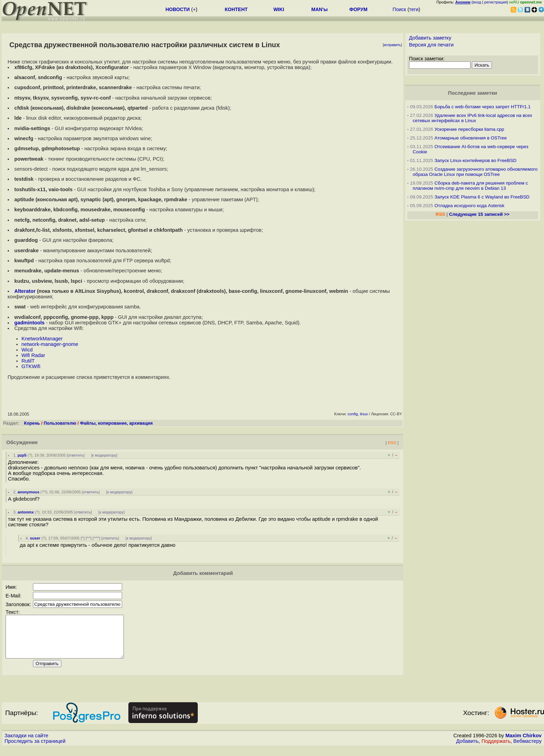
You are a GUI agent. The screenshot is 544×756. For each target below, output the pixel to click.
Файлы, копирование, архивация (116, 423)
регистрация (496, 2)
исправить (392, 45)
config (353, 414)
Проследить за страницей (35, 749)
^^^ (96, 538)
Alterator (25, 291)
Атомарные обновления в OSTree (470, 138)
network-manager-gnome (50, 344)
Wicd (27, 350)
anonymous (29, 492)
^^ (89, 538)
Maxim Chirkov (524, 744)
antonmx (26, 512)
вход (477, 2)
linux (364, 414)
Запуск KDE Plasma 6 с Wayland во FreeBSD (482, 197)
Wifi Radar (33, 355)
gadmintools (29, 323)
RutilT (28, 361)
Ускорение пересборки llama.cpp (469, 129)
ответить (76, 455)
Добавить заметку (430, 38)
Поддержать (496, 749)
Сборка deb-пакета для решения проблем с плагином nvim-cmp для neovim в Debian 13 (470, 186)
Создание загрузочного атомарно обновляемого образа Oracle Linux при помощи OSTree (475, 172)
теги (414, 9)
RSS (392, 443)
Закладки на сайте (26, 744)
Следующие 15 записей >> (479, 214)
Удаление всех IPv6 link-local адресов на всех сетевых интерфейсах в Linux (473, 118)
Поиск (399, 9)
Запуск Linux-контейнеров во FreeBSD (475, 160)
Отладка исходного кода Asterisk (469, 206)
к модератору (104, 455)
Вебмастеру (528, 749)
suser (35, 538)
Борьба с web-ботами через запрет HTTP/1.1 (482, 107)
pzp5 (22, 455)
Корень (32, 423)
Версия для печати (431, 45)
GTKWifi (31, 366)
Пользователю (60, 423)
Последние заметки (473, 93)
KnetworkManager (42, 339)
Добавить (467, 749)
